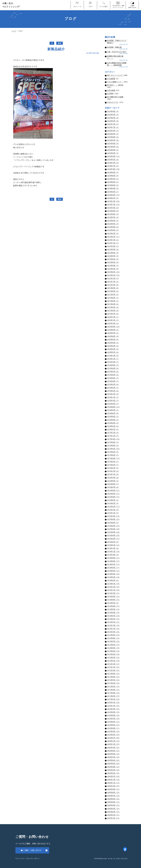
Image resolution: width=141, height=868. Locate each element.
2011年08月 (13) (113, 677)
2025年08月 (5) (113, 137)
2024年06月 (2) (113, 182)
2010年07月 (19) (113, 719)
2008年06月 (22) (113, 799)
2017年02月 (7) (113, 465)
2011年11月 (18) (113, 667)
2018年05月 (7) (113, 416)
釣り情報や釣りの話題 (115, 97)
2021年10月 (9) (113, 285)
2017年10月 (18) (113, 439)
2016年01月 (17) (113, 507)
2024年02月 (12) (113, 195)
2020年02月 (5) (113, 349)
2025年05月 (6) (113, 147)
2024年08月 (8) (113, 176)
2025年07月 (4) (113, 140)
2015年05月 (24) (113, 532)
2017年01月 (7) (113, 468)
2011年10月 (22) (113, 670)
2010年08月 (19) (113, 715)
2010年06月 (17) (113, 722)
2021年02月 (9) (113, 310)
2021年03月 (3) (113, 307)
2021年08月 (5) (113, 291)
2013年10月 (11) (113, 593)
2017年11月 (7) (113, 436)
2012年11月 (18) (113, 629)
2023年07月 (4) (113, 217)
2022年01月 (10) (113, 275)
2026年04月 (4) (113, 111)
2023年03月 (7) (113, 230)
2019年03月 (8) (113, 384)
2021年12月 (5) (113, 278)
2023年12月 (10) (113, 201)
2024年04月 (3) (113, 188)
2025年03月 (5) (113, 153)
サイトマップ (20, 859)
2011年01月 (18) (113, 699)
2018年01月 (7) (113, 429)
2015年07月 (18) (113, 526)
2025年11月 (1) (113, 127)
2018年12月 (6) (113, 394)
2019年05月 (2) (113, 378)
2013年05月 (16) (113, 609)
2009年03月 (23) (113, 770)
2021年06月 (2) (113, 298)
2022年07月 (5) (113, 256)
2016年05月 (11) (113, 494)
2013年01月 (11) (113, 622)
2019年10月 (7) (113, 362)
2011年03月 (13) (113, 693)
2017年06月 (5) (113, 452)
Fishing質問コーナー (115, 82)
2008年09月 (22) (113, 789)
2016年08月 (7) (113, 484)
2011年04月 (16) (113, 690)
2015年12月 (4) (113, 510)
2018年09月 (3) (113, 404)
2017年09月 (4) (113, 442)
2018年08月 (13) (113, 407)
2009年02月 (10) (113, 773)
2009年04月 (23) (113, 767)
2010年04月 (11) (113, 728)
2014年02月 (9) (113, 580)
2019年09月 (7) (113, 365)
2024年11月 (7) (113, 166)
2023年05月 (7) (113, 224)
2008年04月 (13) (113, 805)
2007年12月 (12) (113, 818)
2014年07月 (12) (113, 564)
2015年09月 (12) (113, 519)
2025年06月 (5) (113, 143)
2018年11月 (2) (113, 397)
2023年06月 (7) (113, 221)
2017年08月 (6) (113, 445)
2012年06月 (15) (113, 645)
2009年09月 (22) (113, 751)
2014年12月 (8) (113, 548)
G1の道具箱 (111, 79)
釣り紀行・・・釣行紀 (115, 85)
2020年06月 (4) (113, 336)
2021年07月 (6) (113, 294)
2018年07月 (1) (113, 410)
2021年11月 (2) (113, 282)
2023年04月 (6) (113, 227)
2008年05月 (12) (113, 802)
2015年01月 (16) (113, 545)
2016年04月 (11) (113, 497)
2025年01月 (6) (113, 160)
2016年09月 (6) (113, 481)
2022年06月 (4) (113, 259)
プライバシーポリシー (33, 859)
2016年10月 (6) (113, 478)
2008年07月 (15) (113, 796)
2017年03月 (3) (113, 462)
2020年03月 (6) (113, 346)
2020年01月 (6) (113, 352)
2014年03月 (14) (113, 577)
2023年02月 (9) (113, 233)
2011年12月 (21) (113, 664)
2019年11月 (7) (113, 359)
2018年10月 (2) (113, 401)
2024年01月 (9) (113, 198)
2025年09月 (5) (113, 134)
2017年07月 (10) (113, 449)
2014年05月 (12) (113, 571)
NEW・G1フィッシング (115, 75)
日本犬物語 (111, 90)
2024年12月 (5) (113, 163)
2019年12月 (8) (113, 356)
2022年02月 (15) (113, 272)
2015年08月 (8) (113, 523)
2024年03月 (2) (113, 192)
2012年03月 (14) (113, 654)
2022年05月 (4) (113, 262)
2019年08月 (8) (113, 368)
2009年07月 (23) (113, 757)
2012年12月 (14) (113, 625)
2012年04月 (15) (113, 651)
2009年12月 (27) (113, 741)
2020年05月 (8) (113, 339)
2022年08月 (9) (113, 253)
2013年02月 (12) (113, 619)
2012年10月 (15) (113, 632)
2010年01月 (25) (113, 738)
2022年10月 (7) (113, 246)
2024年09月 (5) (113, 172)
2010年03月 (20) (113, 731)
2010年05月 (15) (113, 725)
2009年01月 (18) (113, 776)
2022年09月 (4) (113, 249)
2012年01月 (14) (113, 661)
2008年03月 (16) (113, 809)
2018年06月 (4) (113, 413)
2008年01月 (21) (113, 815)
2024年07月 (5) (113, 179)
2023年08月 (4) (113, 214)
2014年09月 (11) (113, 558)
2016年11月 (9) (113, 474)
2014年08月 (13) (113, 561)
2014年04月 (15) (113, 574)
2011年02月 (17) (113, 696)
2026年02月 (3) (113, 118)
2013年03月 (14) (113, 616)
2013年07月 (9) (113, 603)
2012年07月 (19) (113, 641)
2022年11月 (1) (113, 243)
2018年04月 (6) (113, 420)
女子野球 (110, 94)
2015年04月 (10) (113, 535)
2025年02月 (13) (113, 156)
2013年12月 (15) (113, 587)
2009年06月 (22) (113, 760)
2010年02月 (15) (113, 735)
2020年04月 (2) (113, 343)
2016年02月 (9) (113, 503)
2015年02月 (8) (113, 542)
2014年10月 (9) (113, 555)
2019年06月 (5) (113, 375)
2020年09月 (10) (113, 327)
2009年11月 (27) (113, 744)
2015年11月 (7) (113, 513)
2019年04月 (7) (113, 381)
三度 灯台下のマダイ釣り (117, 52)
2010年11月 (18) (113, 706)
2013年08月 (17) (113, 600)
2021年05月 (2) (113, 301)
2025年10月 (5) (113, 131)
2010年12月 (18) (113, 702)
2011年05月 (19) (113, 686)
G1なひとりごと (113, 102)
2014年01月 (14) (113, 584)
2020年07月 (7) (113, 333)
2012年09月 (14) (113, 635)
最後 (60, 43)
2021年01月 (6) (113, 314)
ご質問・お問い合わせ (32, 850)
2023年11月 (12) (113, 204)
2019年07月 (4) (113, 372)
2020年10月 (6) (113, 323)
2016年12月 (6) (113, 471)
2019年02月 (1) (113, 388)
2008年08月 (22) (113, 792)
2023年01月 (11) (113, 237)
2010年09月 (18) (113, 712)
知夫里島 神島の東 (114, 47)
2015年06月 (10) (113, 529)
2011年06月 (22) (113, 683)
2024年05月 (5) (113, 185)
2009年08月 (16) (113, 754)
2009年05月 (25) (113, 763)
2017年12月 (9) (113, 433)
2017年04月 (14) (113, 458)
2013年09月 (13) (113, 596)
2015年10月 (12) (113, 516)
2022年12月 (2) (113, 240)
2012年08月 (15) (113, 638)
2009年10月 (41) (113, 748)
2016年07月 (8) (113, 487)
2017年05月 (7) (113, 455)
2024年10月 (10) (113, 169)
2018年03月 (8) (113, 423)
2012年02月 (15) (113, 657)
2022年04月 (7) (113, 266)
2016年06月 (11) (113, 490)
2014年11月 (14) (113, 551)
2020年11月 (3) (113, 320)
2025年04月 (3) (113, 150)
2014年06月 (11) (113, 568)
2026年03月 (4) (113, 115)
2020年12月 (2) (113, 317)
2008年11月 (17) (113, 783)
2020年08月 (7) (113, 330)
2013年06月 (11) (113, 606)
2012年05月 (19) (113, 648)
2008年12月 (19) (113, 780)
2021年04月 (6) (113, 304)
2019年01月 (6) (113, 391)
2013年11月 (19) (113, 590)
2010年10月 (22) (113, 709)
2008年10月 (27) (113, 786)
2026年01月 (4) (113, 121)
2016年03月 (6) (113, 500)
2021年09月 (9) (113, 288)
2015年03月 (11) (113, 539)
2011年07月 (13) (113, 680)
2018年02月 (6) (113, 426)
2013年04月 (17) (113, 613)
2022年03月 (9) (113, 269)
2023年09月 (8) (113, 211)
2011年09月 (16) (113, 674)
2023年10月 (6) (113, 208)
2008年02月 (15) (113, 812)
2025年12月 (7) (113, 124)
